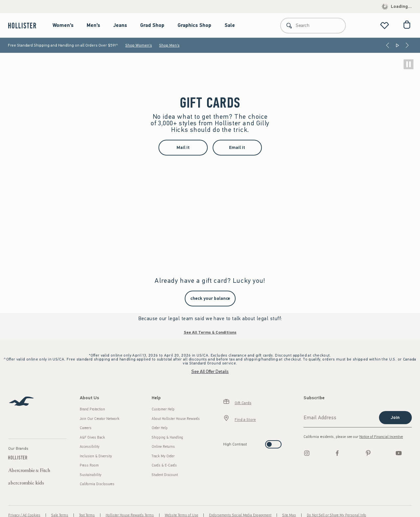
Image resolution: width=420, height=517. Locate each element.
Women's (63, 25)
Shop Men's (169, 45)
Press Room (89, 465)
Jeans (120, 25)
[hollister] (25, 25)
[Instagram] (307, 453)
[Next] (407, 45)
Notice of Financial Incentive (381, 437)
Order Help (160, 428)
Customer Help (163, 409)
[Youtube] (399, 453)
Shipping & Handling (167, 437)
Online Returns (163, 447)
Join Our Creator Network (100, 419)
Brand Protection (92, 409)
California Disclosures (97, 484)
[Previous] (388, 45)
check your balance (210, 298)
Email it (237, 147)
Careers (86, 428)
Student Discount (165, 475)
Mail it (183, 147)
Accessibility (90, 447)
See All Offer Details (210, 372)
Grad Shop (152, 25)
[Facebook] (337, 453)
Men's (93, 25)
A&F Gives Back (92, 437)
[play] (409, 64)
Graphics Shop (194, 25)
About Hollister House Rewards (176, 419)
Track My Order (163, 456)
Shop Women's (139, 45)
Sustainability (91, 475)
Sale (230, 25)
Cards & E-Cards (164, 465)
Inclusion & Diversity (96, 456)
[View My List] (385, 25)
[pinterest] (368, 453)
